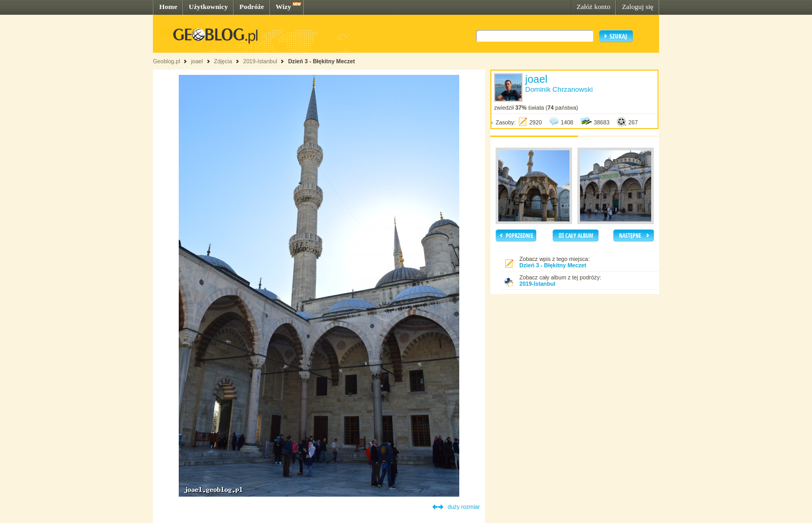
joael (197, 61)
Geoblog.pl (167, 61)
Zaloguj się (637, 7)
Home (168, 7)
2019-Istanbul (260, 61)
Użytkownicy (208, 7)
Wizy (283, 7)
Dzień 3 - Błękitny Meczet (321, 61)
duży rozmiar (464, 507)
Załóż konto (593, 7)
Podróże (252, 7)
